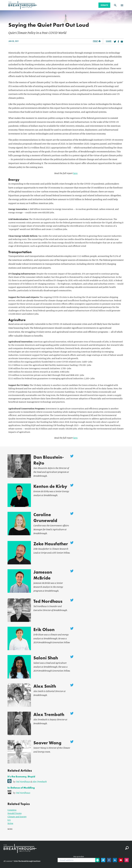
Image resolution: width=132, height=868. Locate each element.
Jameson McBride (43, 575)
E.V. (9, 820)
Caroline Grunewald (45, 518)
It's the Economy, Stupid (21, 776)
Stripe (10, 823)
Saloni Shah (46, 658)
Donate (104, 5)
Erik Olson (44, 630)
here (75, 173)
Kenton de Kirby (50, 486)
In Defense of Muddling (21, 788)
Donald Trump (15, 813)
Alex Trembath (49, 715)
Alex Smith (45, 686)
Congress (12, 810)
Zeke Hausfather (51, 544)
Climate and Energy (17, 817)
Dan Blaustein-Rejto (49, 460)
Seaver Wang (47, 743)
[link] (66, 781)
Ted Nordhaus (48, 601)
